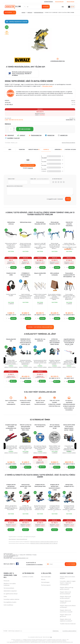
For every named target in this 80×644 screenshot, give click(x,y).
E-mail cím (39, 179)
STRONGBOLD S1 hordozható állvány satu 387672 (26, 275)
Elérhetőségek (49, 2)
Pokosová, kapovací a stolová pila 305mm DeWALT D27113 (44, 542)
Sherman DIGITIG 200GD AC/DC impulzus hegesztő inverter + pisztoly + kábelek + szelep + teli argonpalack (69, 427)
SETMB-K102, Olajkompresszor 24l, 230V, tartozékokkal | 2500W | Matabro (55, 341)
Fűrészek (30, 13)
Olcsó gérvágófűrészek (22, 539)
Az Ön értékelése (57, 179)
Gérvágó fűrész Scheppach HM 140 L (69, 486)
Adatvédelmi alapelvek (10, 591)
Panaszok (7, 581)
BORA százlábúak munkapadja (55, 274)
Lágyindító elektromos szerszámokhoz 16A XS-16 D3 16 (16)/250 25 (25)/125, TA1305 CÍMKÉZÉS (69, 341)
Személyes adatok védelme (11, 599)
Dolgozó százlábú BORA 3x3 (40, 274)
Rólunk (43, 579)
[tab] (46, 150)
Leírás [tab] (10, 150)
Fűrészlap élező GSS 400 (11, 340)
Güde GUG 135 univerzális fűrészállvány (69, 224)
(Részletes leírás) (47, 86)
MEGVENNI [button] (14, 381)
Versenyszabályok (9, 588)
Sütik (5, 597)
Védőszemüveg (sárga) (26, 222)
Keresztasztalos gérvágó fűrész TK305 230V (26, 486)
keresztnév (12, 179)
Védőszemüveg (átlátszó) (11, 223)
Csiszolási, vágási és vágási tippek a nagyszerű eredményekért (68, 583)
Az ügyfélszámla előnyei (11, 594)
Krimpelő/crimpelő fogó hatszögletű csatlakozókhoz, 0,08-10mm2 (11, 427)
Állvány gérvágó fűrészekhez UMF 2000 (40, 223)
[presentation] (20, 199)
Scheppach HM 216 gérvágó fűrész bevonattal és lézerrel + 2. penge (55, 487)
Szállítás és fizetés (28, 577)
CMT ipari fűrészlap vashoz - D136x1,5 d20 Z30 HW (55, 427)
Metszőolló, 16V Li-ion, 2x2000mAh (40, 340)
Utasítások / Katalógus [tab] (70, 150)
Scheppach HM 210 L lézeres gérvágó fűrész (40, 486)
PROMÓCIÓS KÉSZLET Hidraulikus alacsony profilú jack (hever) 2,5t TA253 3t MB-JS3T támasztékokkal (26, 341)
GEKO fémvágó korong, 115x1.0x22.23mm (40, 426)
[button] (13, 381)
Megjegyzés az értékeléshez (15, 186)
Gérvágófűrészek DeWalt (69, 143)
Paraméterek (22, 150)
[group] (11, 360)
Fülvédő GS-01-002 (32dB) (11, 274)
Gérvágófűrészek (39, 13)
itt (51, 637)
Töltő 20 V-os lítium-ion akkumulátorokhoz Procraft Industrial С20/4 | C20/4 (26, 427)
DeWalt (73, 101)
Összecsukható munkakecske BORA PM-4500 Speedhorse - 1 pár (69, 275)
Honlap (24, 13)
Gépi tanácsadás (46, 577)
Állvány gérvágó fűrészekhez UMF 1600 (55, 223)
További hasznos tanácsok (68, 624)
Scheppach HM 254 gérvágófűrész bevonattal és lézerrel (11, 486)
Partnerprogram (46, 585)
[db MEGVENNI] (6, 381)
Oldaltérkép (56, 631)
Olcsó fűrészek (12, 539)
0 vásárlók (30, 168)
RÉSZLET (11, 530)
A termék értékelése (28, 165)
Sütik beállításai (8, 605)
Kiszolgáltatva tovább (10, 602)
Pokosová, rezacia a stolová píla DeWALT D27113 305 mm (44, 543)
